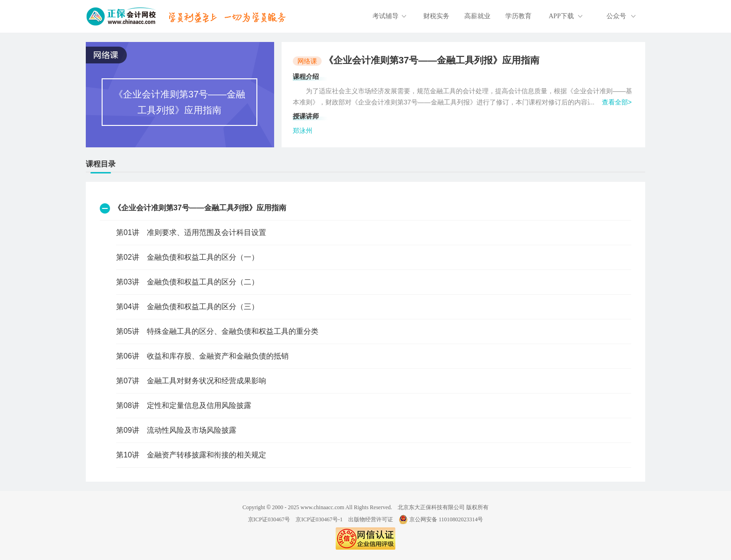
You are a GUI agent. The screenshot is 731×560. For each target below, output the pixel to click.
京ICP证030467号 (269, 519)
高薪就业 (477, 16)
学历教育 (518, 16)
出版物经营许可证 (371, 519)
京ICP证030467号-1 (319, 519)
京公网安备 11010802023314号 (441, 519)
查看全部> (617, 102)
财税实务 (436, 16)
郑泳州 (303, 131)
